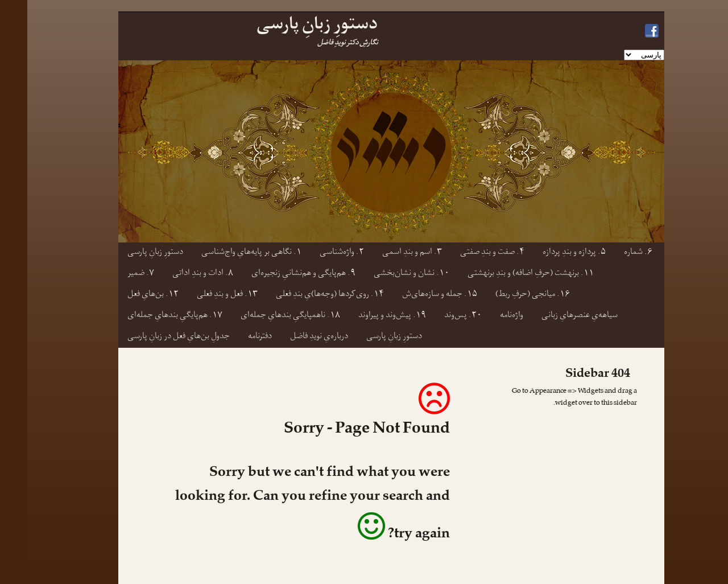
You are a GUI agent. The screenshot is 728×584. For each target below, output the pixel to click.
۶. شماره (611, 253)
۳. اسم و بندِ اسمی (385, 253)
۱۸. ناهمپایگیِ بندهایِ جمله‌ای (263, 316)
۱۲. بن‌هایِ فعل (126, 295)
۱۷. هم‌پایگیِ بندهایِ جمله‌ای (148, 316)
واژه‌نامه (484, 316)
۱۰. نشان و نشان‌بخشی (384, 274)
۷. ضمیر (113, 274)
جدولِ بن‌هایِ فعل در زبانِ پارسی (151, 337)
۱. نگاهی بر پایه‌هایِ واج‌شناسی (224, 253)
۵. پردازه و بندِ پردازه (547, 253)
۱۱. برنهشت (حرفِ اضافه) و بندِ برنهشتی (503, 274)
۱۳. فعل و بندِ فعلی (200, 295)
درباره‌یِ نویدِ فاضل (292, 337)
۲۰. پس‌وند (436, 316)
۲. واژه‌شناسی (315, 253)
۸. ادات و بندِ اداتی (175, 274)
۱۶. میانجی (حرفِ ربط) (505, 295)
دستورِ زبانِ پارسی (128, 253)
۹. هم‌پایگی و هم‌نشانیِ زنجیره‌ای (276, 274)
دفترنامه (233, 337)
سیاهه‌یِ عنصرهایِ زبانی (552, 316)
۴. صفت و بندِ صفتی (465, 253)
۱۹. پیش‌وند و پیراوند (365, 316)
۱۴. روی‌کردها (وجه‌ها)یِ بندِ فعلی (303, 295)
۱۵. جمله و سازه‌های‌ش (412, 295)
